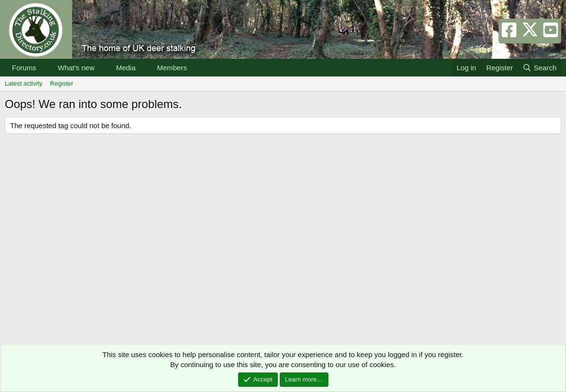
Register (62, 83)
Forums (24, 68)
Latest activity (24, 83)
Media (126, 68)
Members (172, 68)
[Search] (539, 68)
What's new (76, 68)
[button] (44, 68)
